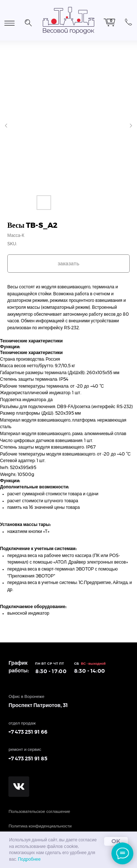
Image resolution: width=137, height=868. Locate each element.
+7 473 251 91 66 (28, 732)
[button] (28, 22)
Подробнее (29, 859)
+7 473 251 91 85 (28, 759)
